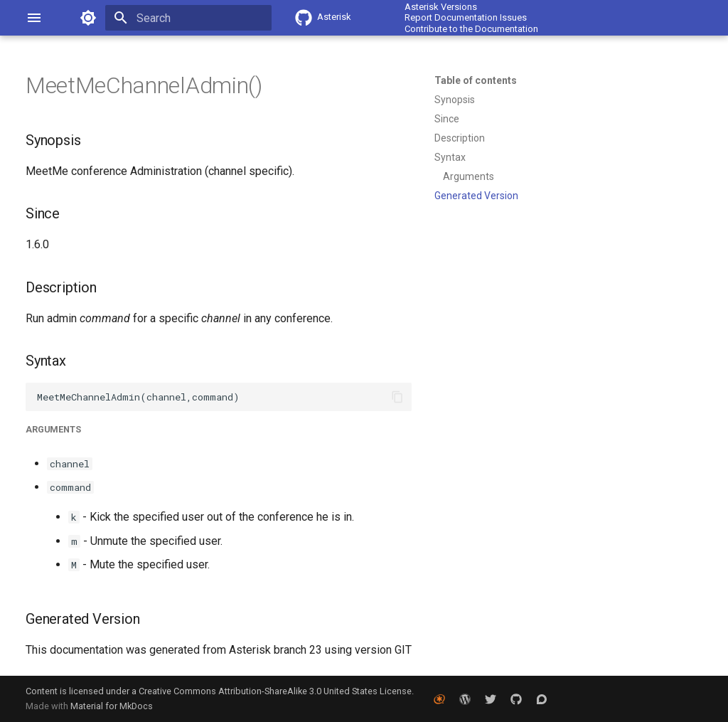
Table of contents (476, 80)
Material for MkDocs (112, 706)
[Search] (188, 18)
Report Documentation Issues (466, 17)
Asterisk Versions (441, 7)
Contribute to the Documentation (471, 29)
